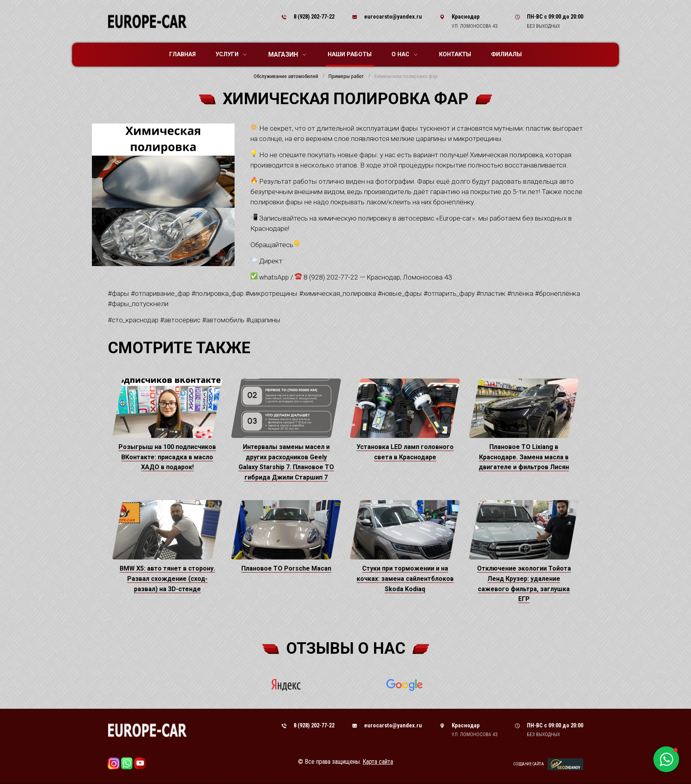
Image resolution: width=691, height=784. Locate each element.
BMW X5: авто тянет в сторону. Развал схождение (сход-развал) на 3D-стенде (167, 578)
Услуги (231, 54)
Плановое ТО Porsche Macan (286, 568)
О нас (404, 54)
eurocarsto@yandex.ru (393, 17)
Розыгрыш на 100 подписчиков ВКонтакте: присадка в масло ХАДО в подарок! (167, 457)
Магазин (287, 54)
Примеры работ (346, 76)
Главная (182, 54)
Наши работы (350, 54)
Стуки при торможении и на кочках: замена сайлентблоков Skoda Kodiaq (405, 578)
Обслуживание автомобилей (286, 76)
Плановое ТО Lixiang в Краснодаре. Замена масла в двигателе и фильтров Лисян (524, 457)
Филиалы (506, 54)
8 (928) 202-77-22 (314, 17)
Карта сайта (378, 762)
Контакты (455, 54)
